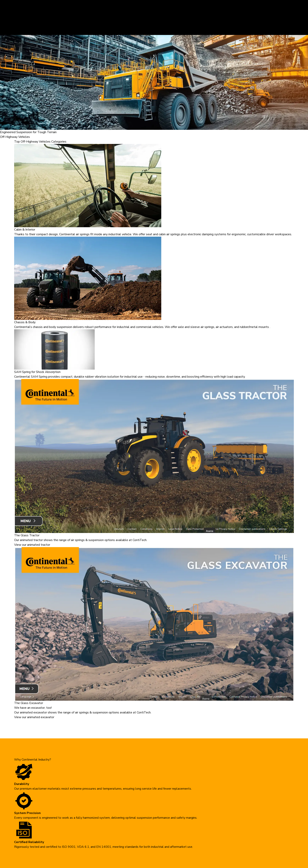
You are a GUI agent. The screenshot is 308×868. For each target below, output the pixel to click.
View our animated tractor (32, 545)
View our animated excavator (34, 717)
